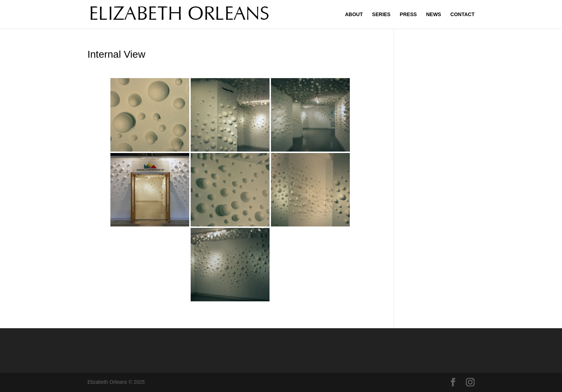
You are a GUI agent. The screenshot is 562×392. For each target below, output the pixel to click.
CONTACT (463, 15)
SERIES (381, 15)
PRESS (408, 15)
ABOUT (354, 15)
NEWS (434, 15)
